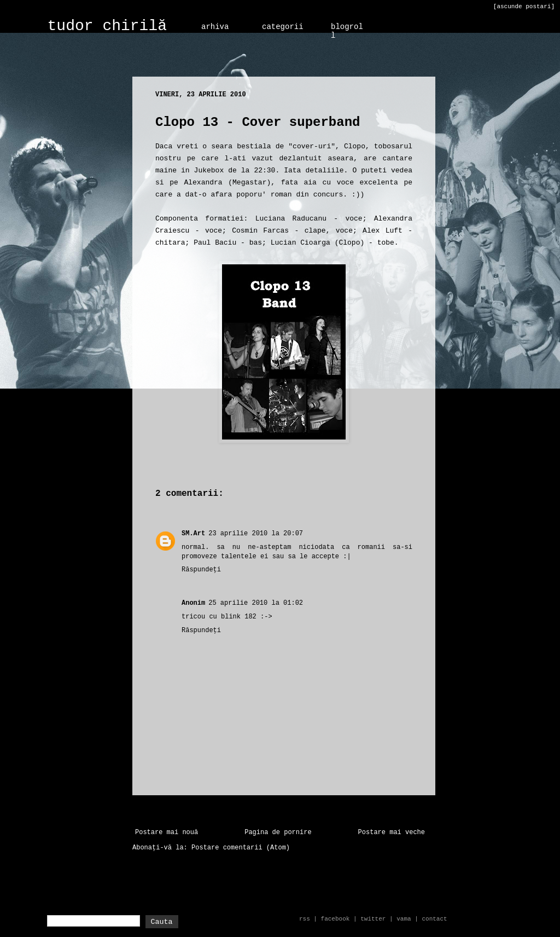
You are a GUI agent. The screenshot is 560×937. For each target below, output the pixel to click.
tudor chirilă (107, 26)
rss (305, 919)
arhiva (215, 27)
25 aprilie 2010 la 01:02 (256, 603)
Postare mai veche (392, 832)
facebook (336, 919)
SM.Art (193, 534)
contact (434, 919)
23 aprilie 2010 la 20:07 (256, 534)
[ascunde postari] (524, 7)
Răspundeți (201, 570)
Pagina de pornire (278, 832)
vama (404, 919)
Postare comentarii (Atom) (241, 848)
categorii (283, 27)
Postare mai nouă (167, 832)
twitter (373, 919)
